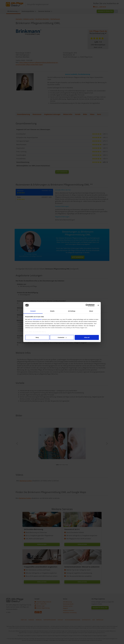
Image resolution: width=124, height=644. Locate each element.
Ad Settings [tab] (72, 311)
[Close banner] (98, 305)
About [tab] (91, 311)
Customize (62, 337)
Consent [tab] (33, 311)
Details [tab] (52, 311)
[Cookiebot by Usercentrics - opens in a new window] (87, 305)
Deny (37, 337)
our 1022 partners (36, 319)
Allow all (87, 337)
